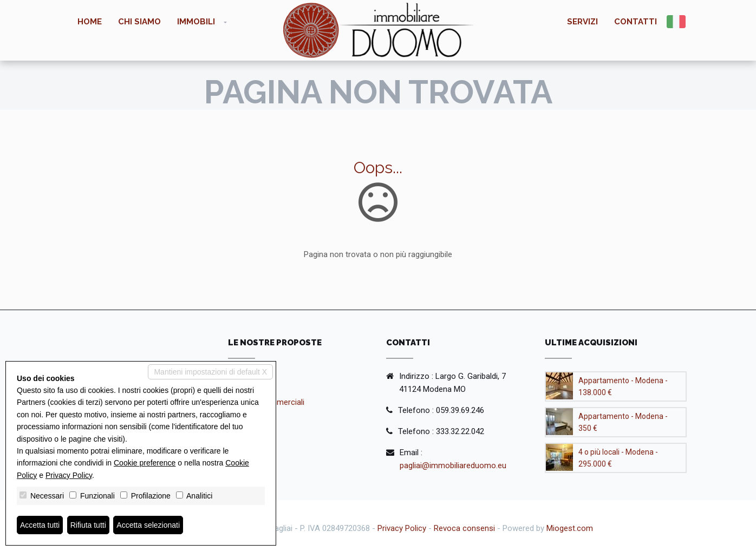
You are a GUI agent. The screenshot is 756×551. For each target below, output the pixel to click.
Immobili (196, 22)
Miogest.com (570, 528)
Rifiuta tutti (88, 525)
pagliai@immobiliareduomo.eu (453, 465)
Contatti (636, 22)
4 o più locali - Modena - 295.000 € (618, 458)
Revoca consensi (464, 528)
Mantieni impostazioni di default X (210, 372)
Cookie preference (145, 463)
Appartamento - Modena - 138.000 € (623, 386)
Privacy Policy (402, 528)
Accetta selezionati (148, 525)
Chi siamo (139, 22)
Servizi (582, 22)
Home (90, 22)
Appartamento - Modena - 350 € (623, 422)
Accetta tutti (40, 525)
